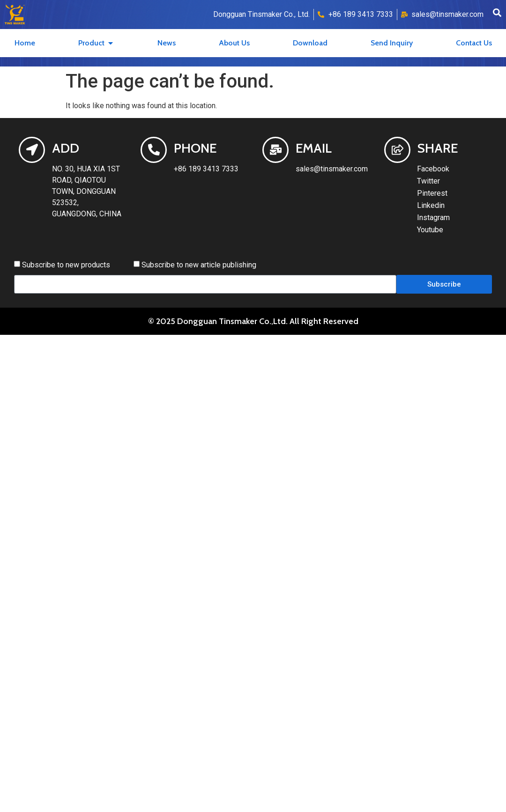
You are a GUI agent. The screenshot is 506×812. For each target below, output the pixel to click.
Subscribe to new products (66, 265)
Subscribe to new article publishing (199, 265)
